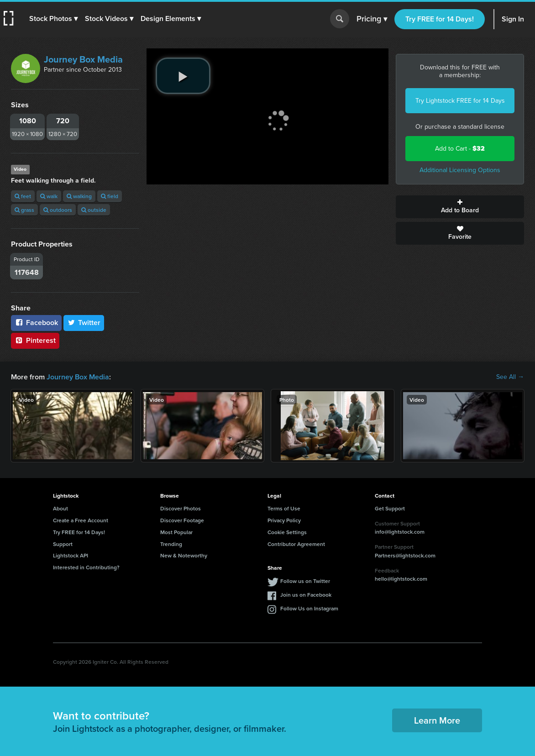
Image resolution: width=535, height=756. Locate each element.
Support (63, 544)
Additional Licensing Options (460, 170)
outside (94, 210)
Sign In (513, 19)
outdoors (58, 210)
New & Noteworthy (184, 555)
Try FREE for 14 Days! (440, 19)
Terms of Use (284, 508)
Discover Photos (181, 508)
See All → (510, 377)
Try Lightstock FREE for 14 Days (460, 101)
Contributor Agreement (296, 544)
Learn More (437, 720)
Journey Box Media (83, 59)
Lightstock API (71, 555)
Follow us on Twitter (305, 581)
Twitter (84, 323)
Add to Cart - (460, 149)
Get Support (390, 508)
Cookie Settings (287, 532)
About (60, 508)
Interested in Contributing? (86, 567)
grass (24, 210)
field (110, 196)
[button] (53, 19)
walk (49, 196)
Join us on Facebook (306, 595)
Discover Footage (182, 520)
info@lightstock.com (400, 532)
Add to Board (460, 207)
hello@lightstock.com (401, 579)
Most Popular (176, 532)
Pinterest (35, 340)
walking (79, 196)
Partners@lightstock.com (405, 555)
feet (23, 196)
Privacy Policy (284, 520)
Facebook (36, 323)
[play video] (183, 76)
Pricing (372, 19)
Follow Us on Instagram (309, 608)
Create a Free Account (81, 520)
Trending (171, 544)
